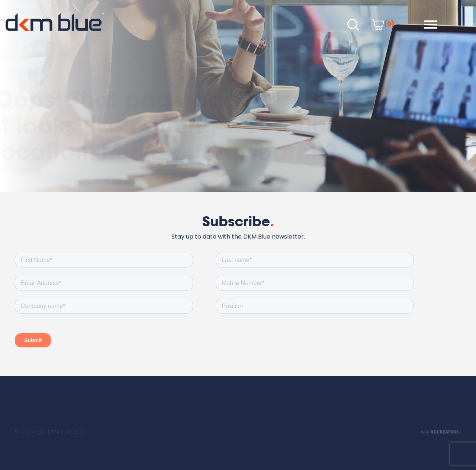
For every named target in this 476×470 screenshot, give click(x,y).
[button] (430, 25)
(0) (383, 24)
